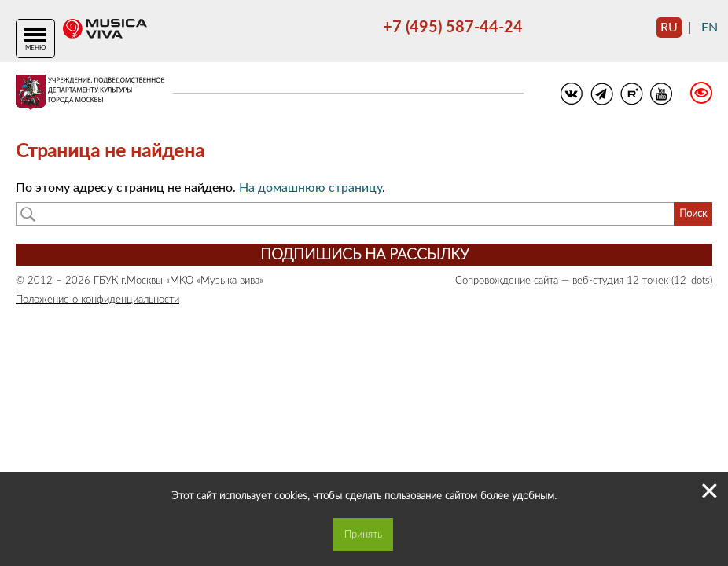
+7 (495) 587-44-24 (453, 28)
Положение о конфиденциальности (97, 300)
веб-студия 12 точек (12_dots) (642, 281)
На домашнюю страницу (311, 188)
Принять (363, 535)
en (710, 28)
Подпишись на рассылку (364, 255)
